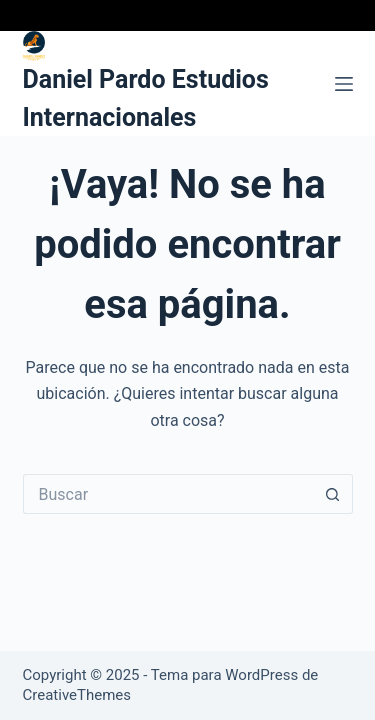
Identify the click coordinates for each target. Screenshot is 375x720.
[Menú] (344, 84)
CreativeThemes (77, 695)
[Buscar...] (168, 494)
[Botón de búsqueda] (333, 494)
